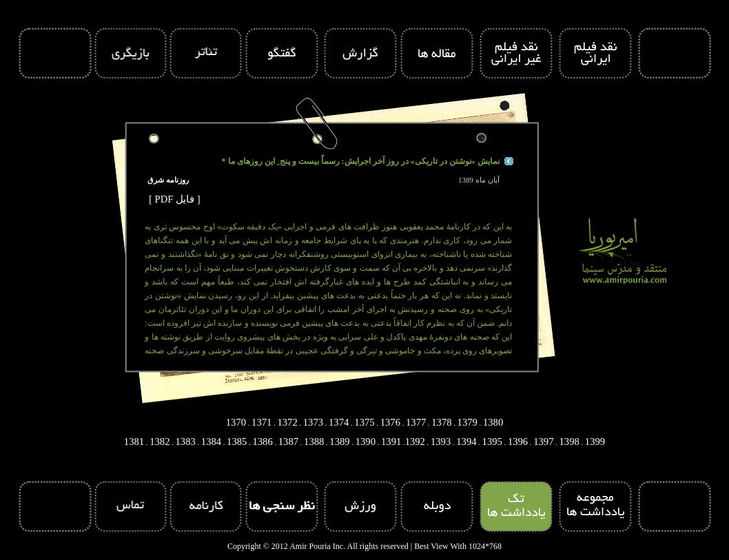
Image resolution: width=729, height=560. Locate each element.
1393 (441, 442)
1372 (287, 422)
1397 (543, 442)
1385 (237, 442)
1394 (466, 442)
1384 (211, 442)
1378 (441, 422)
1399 (595, 442)
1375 (364, 422)
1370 (236, 422)
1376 (390, 422)
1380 (493, 422)
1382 (160, 442)
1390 (366, 442)
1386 (262, 442)
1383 (185, 442)
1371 (261, 422)
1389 (339, 442)
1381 (134, 442)
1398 (569, 442)
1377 (416, 422)
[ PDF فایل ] (175, 199)
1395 (492, 442)
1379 (468, 422)
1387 (288, 442)
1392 (415, 442)
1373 (313, 422)
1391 (391, 442)
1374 (339, 422)
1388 (314, 442)
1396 (518, 442)
